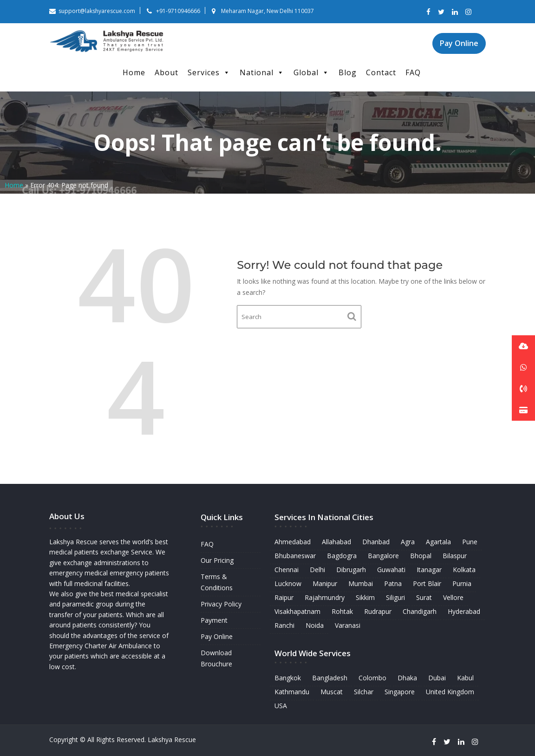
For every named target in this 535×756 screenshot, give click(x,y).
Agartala (438, 542)
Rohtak (343, 611)
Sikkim (365, 597)
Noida (316, 625)
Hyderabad (463, 611)
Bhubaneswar (296, 556)
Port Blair (426, 583)
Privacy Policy (221, 603)
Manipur (325, 583)
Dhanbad (376, 542)
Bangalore (383, 556)
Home (134, 72)
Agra (408, 542)
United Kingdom (449, 691)
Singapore (399, 691)
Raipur (285, 597)
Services (209, 72)
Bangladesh (330, 677)
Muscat (332, 691)
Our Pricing (217, 560)
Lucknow (289, 583)
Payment (214, 620)
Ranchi (285, 625)
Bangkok (288, 677)
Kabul (464, 677)
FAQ (413, 72)
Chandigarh (419, 611)
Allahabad (337, 542)
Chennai (287, 570)
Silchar (364, 691)
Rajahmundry (325, 597)
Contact (381, 72)
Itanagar (428, 570)
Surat (424, 597)
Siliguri (395, 597)
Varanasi (348, 625)
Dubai (437, 677)
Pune (469, 542)
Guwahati (391, 570)
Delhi (318, 570)
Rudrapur (378, 611)
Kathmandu (293, 691)
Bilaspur (454, 556)
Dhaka (407, 677)
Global (311, 72)
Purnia (461, 583)
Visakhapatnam (298, 611)
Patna (393, 583)
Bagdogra (342, 556)
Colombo (372, 677)
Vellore (453, 597)
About (166, 72)
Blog (348, 72)
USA (282, 705)
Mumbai (361, 583)
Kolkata (464, 570)
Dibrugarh (351, 570)
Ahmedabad (293, 542)
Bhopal (420, 556)
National (262, 72)
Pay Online (459, 43)
